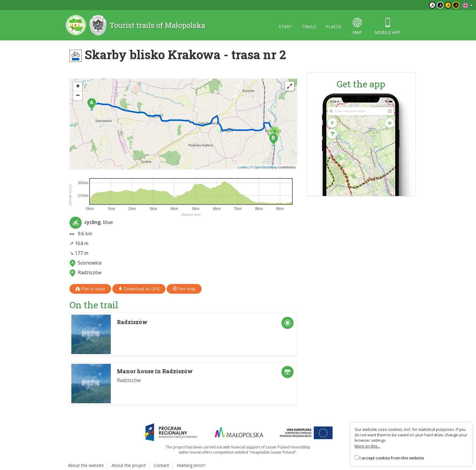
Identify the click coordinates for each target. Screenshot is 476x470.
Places (333, 27)
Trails (309, 27)
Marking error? (191, 465)
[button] (92, 104)
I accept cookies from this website (392, 458)
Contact (161, 465)
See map (184, 289)
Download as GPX (139, 289)
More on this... (367, 446)
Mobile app (388, 27)
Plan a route (90, 289)
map (357, 27)
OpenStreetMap (266, 167)
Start (285, 27)
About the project (129, 465)
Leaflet (243, 167)
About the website (86, 465)
